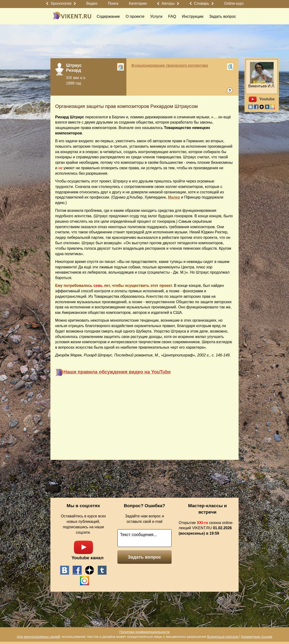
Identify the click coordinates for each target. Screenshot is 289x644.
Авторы (168, 3)
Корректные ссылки (257, 637)
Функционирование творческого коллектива (169, 65)
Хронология (61, 3)
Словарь (201, 3)
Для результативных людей (38, 637)
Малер (174, 197)
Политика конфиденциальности (144, 632)
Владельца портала (223, 637)
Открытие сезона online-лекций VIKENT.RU (206, 528)
